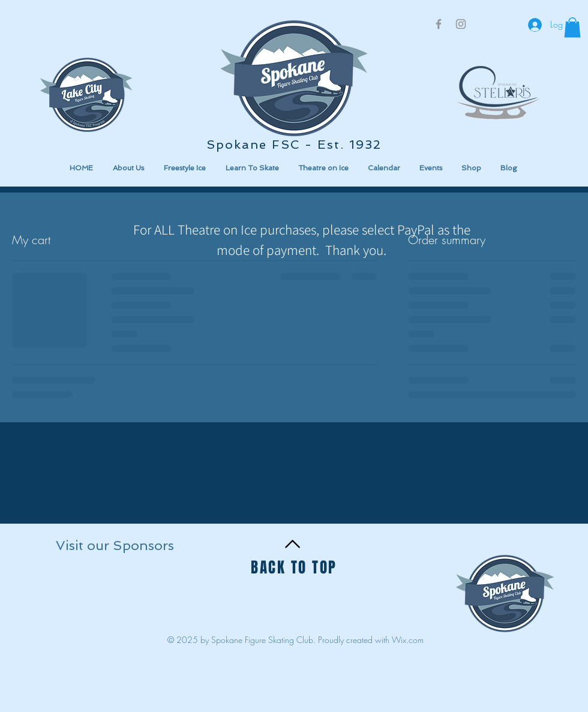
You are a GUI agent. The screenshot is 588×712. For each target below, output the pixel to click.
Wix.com (408, 640)
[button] (110, 594)
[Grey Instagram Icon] (461, 24)
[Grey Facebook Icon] (439, 24)
